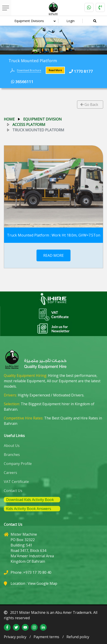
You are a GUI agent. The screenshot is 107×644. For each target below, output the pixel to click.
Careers (10, 473)
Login (71, 21)
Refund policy (78, 637)
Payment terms (46, 637)
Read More (55, 70)
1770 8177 (81, 71)
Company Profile (18, 464)
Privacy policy (15, 637)
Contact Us (13, 491)
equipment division (42, 119)
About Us (12, 446)
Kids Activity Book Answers (29, 509)
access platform (29, 125)
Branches (12, 455)
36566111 (22, 82)
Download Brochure (29, 70)
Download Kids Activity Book (30, 500)
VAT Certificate (16, 482)
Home (9, 119)
